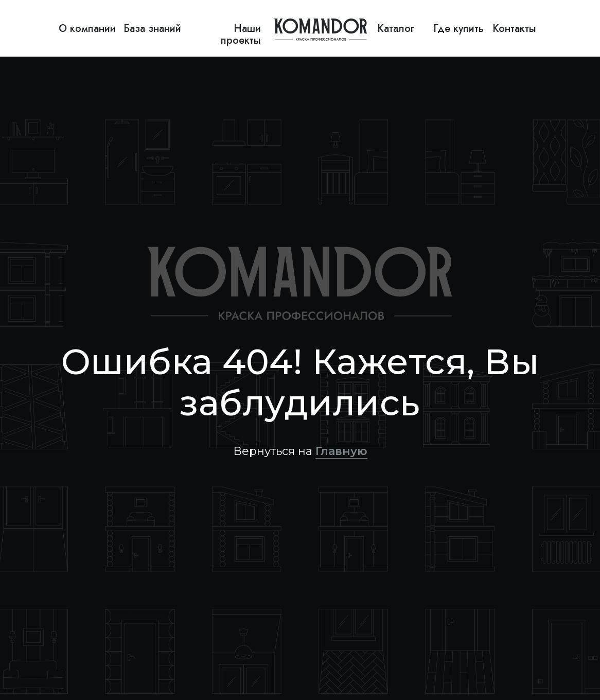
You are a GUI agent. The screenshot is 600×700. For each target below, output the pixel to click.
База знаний (152, 29)
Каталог (396, 29)
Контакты (514, 29)
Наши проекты (241, 34)
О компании (87, 29)
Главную (341, 451)
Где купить (458, 29)
